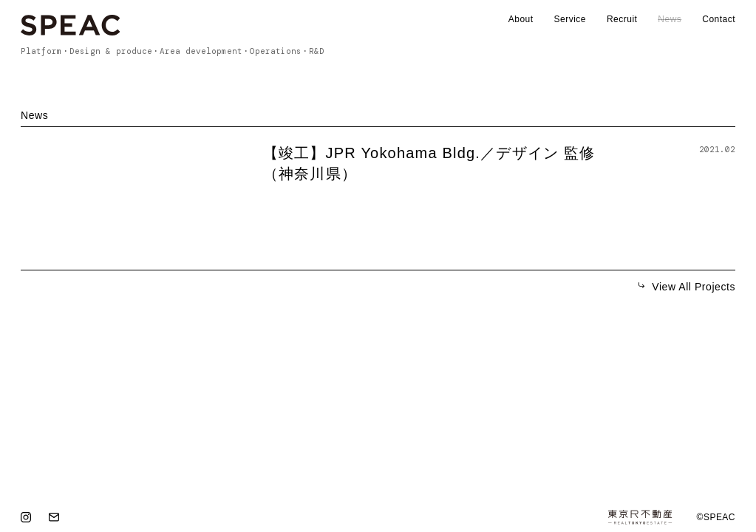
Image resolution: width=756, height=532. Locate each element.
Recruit (622, 19)
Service (570, 19)
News (670, 19)
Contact (719, 19)
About (521, 19)
